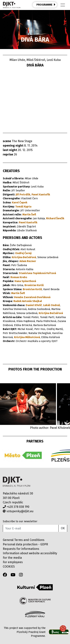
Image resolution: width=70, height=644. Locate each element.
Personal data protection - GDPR (25, 544)
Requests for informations (21, 549)
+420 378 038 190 (16, 507)
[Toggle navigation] (63, 5)
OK (63, 528)
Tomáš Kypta (23, 207)
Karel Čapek (20, 203)
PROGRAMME (46, 5)
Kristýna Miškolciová (27, 337)
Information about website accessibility (30, 553)
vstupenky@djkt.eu (18, 511)
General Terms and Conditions (24, 540)
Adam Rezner (28, 261)
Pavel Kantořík (41, 195)
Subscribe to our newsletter (20, 521)
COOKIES (9, 567)
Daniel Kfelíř (34, 305)
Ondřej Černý (23, 253)
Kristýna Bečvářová (24, 257)
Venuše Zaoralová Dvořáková (32, 297)
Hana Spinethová (25, 281)
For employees (13, 562)
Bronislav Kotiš (34, 285)
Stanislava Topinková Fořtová (37, 273)
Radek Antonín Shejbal (28, 301)
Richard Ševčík (55, 218)
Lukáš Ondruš (52, 305)
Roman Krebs (19, 277)
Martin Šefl (29, 215)
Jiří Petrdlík (23, 195)
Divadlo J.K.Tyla (17, 482)
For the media (12, 558)
